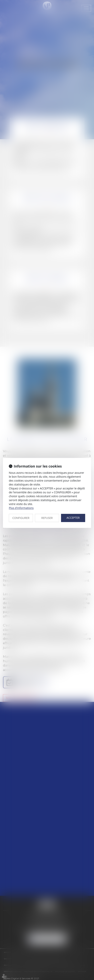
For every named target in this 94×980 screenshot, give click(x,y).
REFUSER (47, 518)
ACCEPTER (73, 518)
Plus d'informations (21, 508)
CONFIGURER (21, 518)
